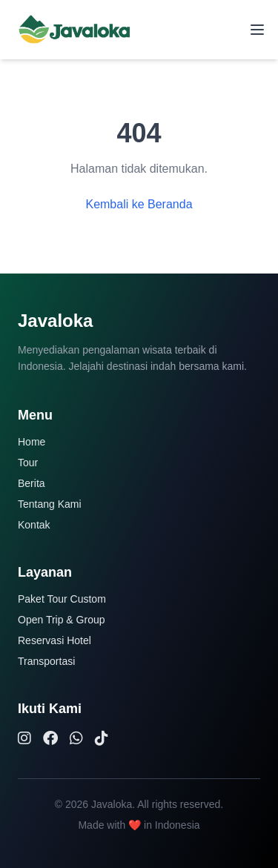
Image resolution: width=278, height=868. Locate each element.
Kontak (34, 525)
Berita (32, 483)
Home (32, 442)
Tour (28, 463)
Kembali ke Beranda (139, 204)
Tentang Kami (50, 504)
